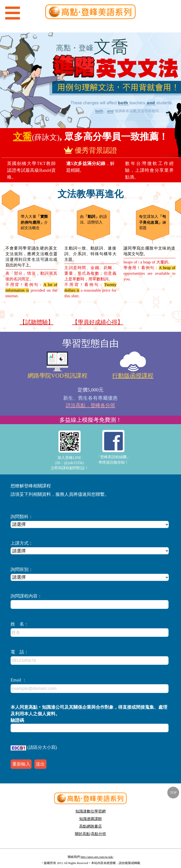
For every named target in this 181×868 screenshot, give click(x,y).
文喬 (22, 137)
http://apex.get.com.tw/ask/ (97, 857)
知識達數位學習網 (90, 811)
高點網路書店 (90, 826)
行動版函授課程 (133, 376)
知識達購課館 (90, 819)
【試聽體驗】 (37, 322)
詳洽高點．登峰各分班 (90, 405)
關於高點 (82, 834)
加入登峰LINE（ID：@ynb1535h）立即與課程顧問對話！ (70, 450)
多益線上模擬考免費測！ (90, 420)
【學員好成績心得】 (98, 322)
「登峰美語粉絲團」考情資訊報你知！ (113, 447)
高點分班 (99, 834)
